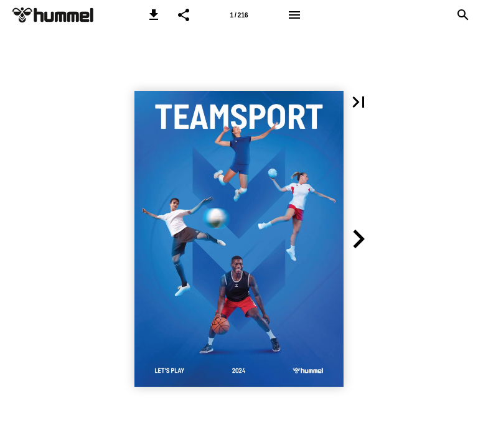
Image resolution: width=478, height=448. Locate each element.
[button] (154, 15)
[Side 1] (239, 15)
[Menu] (294, 15)
